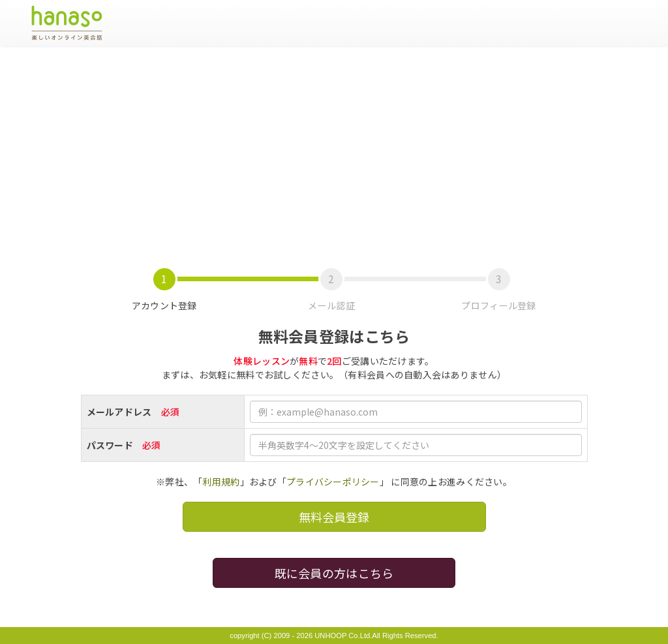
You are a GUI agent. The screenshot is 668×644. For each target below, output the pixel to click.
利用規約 (221, 482)
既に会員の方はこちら (334, 573)
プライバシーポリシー (333, 482)
